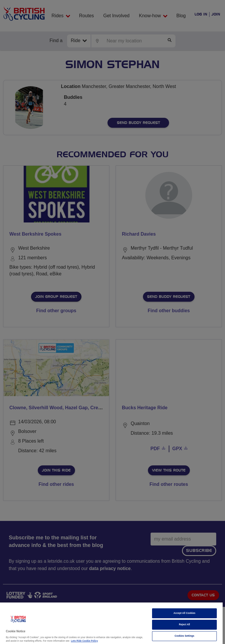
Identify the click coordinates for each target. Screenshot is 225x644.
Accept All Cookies (184, 613)
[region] (111, 623)
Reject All (185, 625)
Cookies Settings (184, 636)
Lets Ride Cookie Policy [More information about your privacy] (84, 641)
